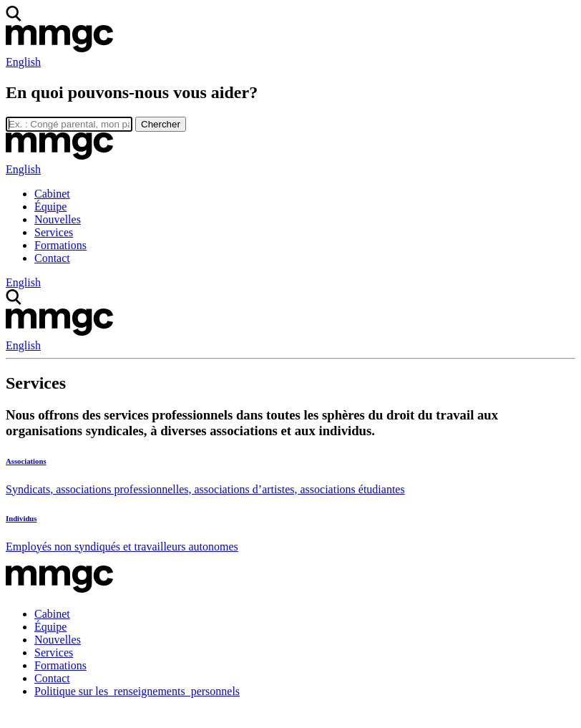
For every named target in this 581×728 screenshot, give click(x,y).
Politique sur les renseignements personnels (137, 691)
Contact (52, 258)
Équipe (50, 207)
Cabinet (52, 194)
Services (54, 232)
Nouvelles (58, 219)
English (23, 62)
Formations (60, 245)
